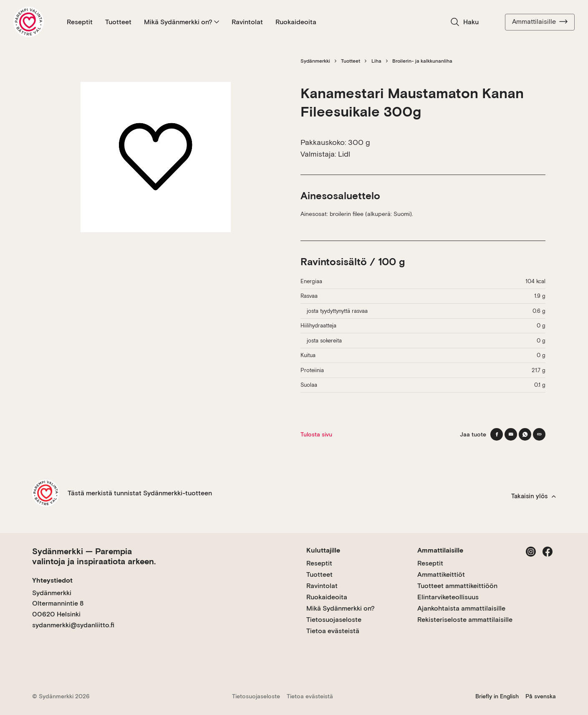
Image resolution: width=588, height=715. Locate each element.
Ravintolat (247, 22)
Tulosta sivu (316, 434)
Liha (376, 61)
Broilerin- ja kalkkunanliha (422, 61)
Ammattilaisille (540, 22)
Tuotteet (118, 22)
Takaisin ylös (534, 496)
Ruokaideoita (296, 22)
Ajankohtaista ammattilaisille (461, 608)
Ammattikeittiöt (441, 574)
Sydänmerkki (315, 61)
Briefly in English (497, 696)
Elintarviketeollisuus (448, 597)
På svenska (541, 696)
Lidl (344, 154)
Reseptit (80, 22)
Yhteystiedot (52, 580)
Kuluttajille (323, 550)
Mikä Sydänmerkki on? (182, 22)
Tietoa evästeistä (333, 631)
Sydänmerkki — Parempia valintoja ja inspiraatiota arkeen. (94, 556)
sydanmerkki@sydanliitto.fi (73, 625)
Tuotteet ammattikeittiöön (457, 586)
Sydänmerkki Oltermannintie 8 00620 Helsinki (58, 603)
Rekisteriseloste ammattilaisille (465, 620)
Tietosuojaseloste (334, 620)
